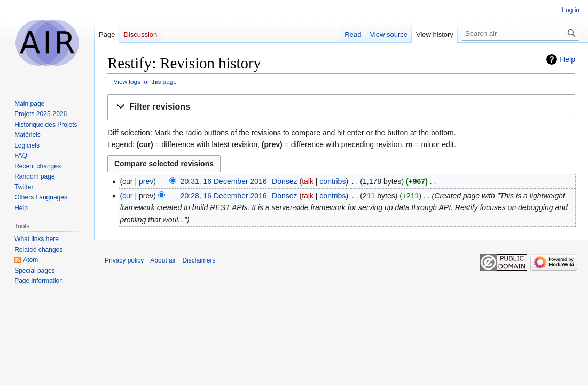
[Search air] (521, 33)
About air (163, 260)
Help (567, 59)
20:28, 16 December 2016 (224, 196)
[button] (341, 107)
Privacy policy (124, 260)
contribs (332, 181)
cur (127, 196)
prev (146, 181)
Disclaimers (199, 260)
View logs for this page (145, 82)
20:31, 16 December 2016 (224, 181)
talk (308, 181)
